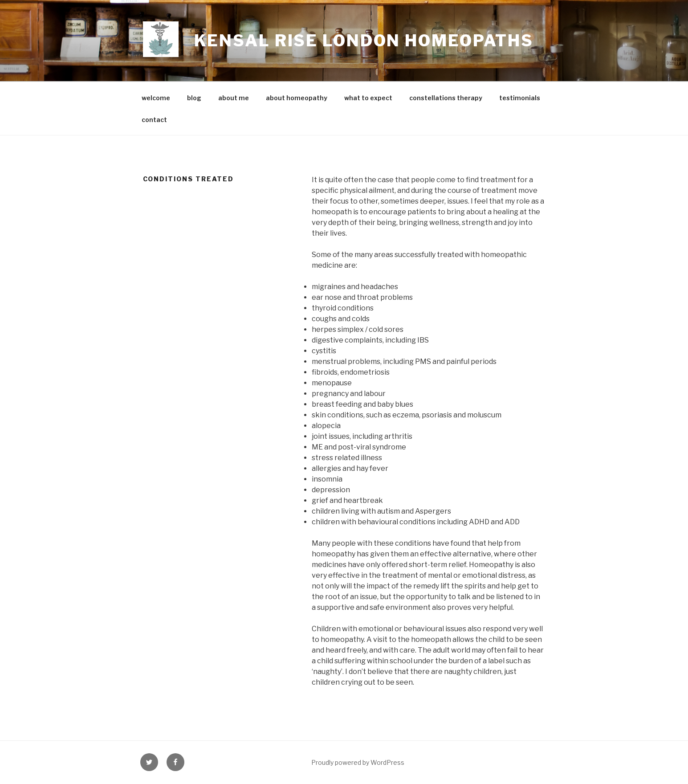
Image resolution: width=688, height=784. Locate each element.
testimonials (520, 98)
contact (154, 120)
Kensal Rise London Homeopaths (364, 41)
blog (194, 98)
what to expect (368, 98)
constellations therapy (446, 98)
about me (234, 98)
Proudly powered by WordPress (358, 762)
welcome (156, 98)
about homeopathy (297, 98)
